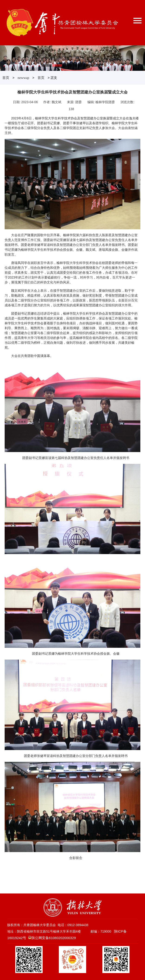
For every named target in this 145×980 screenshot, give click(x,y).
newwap (23, 78)
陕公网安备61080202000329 (54, 938)
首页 (6, 78)
